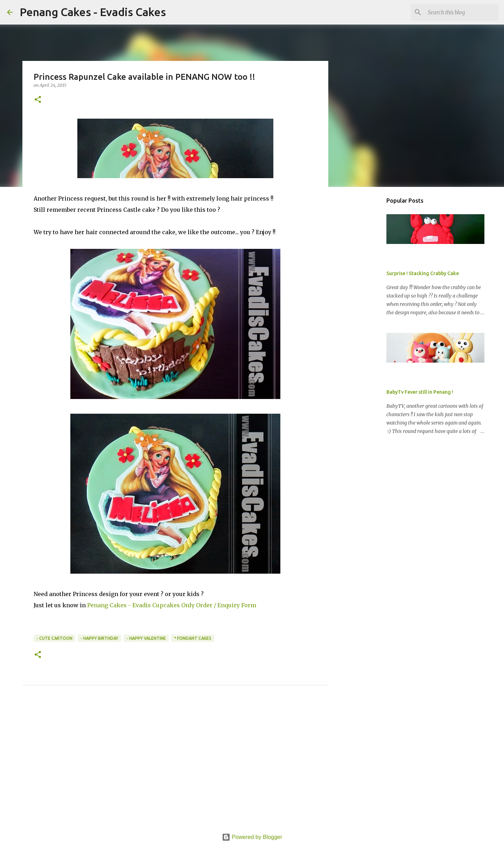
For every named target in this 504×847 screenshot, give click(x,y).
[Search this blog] (462, 12)
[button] (38, 100)
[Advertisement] (175, 767)
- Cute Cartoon (54, 638)
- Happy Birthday (99, 638)
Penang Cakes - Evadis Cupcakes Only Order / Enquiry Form (172, 605)
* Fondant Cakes (193, 638)
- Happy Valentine (146, 638)
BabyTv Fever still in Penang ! (420, 392)
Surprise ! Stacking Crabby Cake (423, 273)
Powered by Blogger (252, 837)
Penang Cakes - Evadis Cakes (93, 12)
